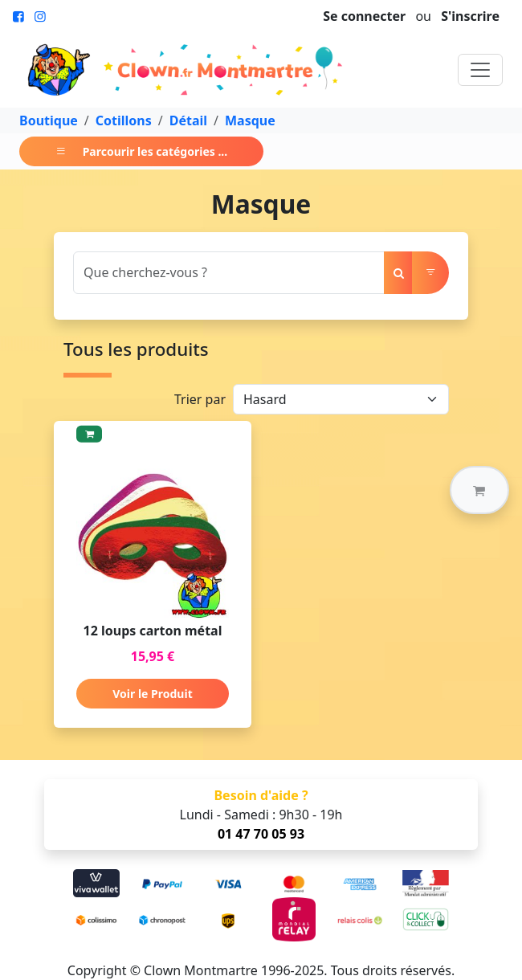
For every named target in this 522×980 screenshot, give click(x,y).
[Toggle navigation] (480, 70)
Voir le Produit (152, 694)
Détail (188, 120)
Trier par (200, 399)
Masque (250, 120)
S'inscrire (470, 16)
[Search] (229, 273)
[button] (479, 490)
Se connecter (364, 16)
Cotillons (124, 120)
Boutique (49, 120)
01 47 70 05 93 (261, 834)
